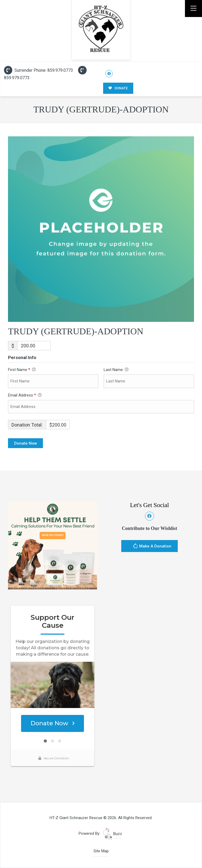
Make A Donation (152, 547)
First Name (22, 370)
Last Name (116, 370)
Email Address (25, 395)
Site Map (101, 851)
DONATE (118, 88)
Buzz (112, 834)
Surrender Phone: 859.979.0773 (39, 70)
